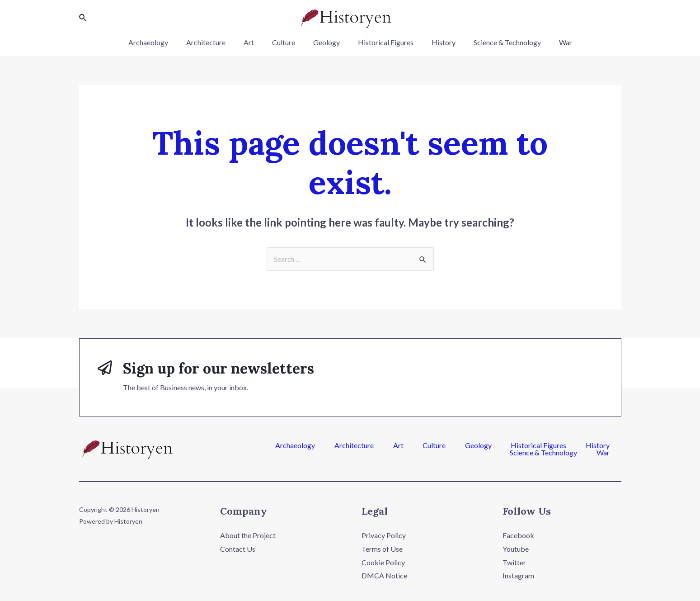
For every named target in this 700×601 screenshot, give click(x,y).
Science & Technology (496, 42)
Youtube (516, 549)
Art (256, 42)
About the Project (248, 536)
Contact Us (238, 549)
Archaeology (163, 42)
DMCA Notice (384, 576)
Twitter (514, 563)
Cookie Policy (383, 563)
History (436, 42)
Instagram (518, 576)
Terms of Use (382, 549)
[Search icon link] (83, 18)
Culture (287, 42)
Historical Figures (382, 42)
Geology (327, 42)
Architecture (217, 42)
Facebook (518, 536)
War (551, 42)
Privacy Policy (384, 536)
